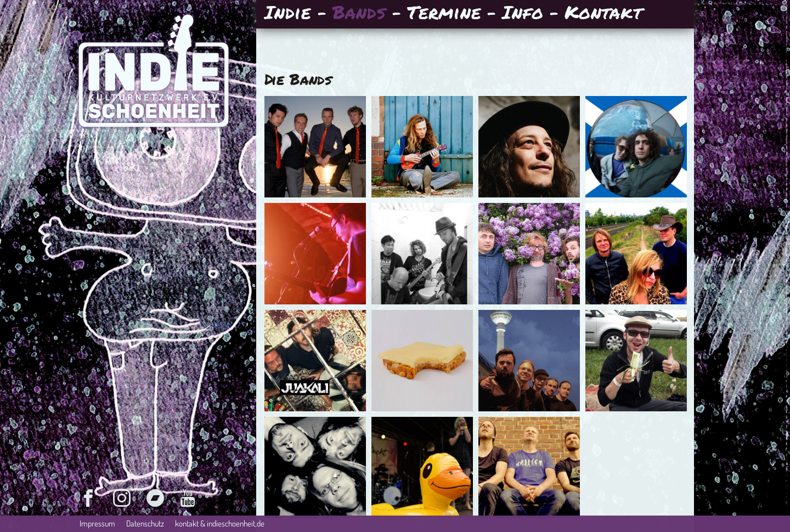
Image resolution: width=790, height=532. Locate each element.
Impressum (97, 523)
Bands (359, 13)
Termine (444, 13)
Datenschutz (145, 523)
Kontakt (603, 13)
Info (523, 13)
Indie (288, 13)
